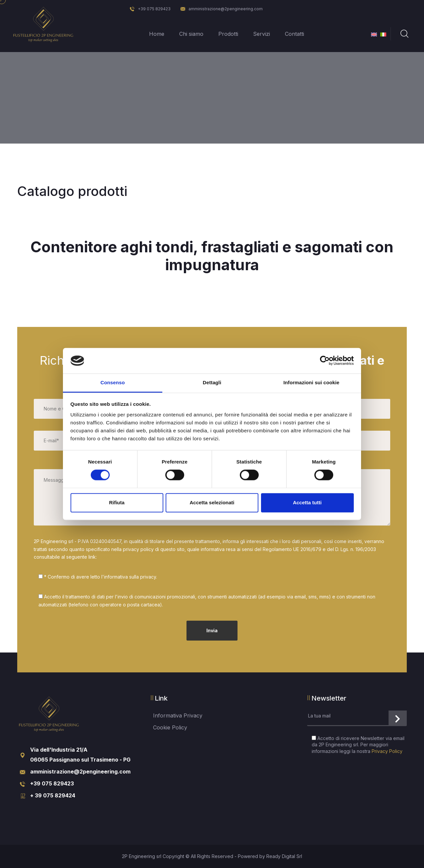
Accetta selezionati (212, 502)
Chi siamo (191, 34)
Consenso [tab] (112, 382)
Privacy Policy (387, 751)
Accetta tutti (307, 502)
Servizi (261, 34)
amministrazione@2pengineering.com (222, 9)
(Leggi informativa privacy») (129, 557)
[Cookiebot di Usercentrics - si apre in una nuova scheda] (325, 361)
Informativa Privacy (178, 715)
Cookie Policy (170, 727)
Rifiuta (117, 502)
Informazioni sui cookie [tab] (312, 382)
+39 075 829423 (150, 9)
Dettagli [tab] (212, 382)
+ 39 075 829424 (53, 795)
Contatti (294, 34)
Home (156, 34)
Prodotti (228, 34)
